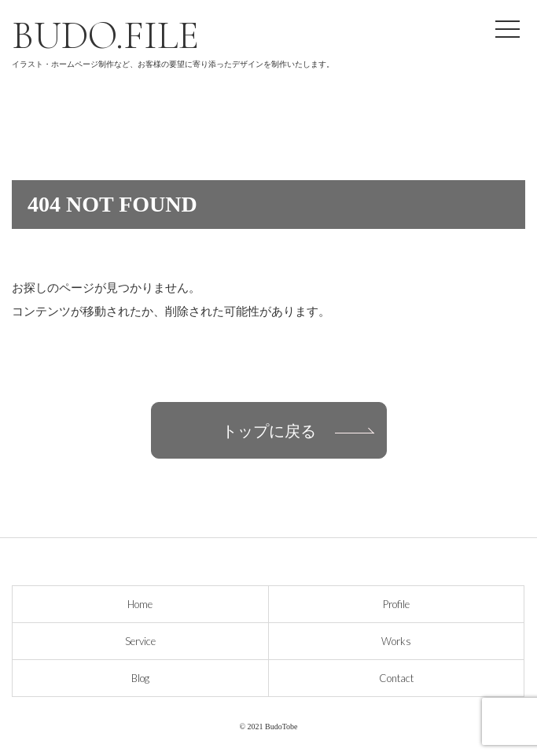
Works (396, 641)
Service (140, 641)
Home (140, 604)
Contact (396, 678)
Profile (396, 604)
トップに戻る (269, 430)
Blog (140, 678)
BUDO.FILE (105, 35)
